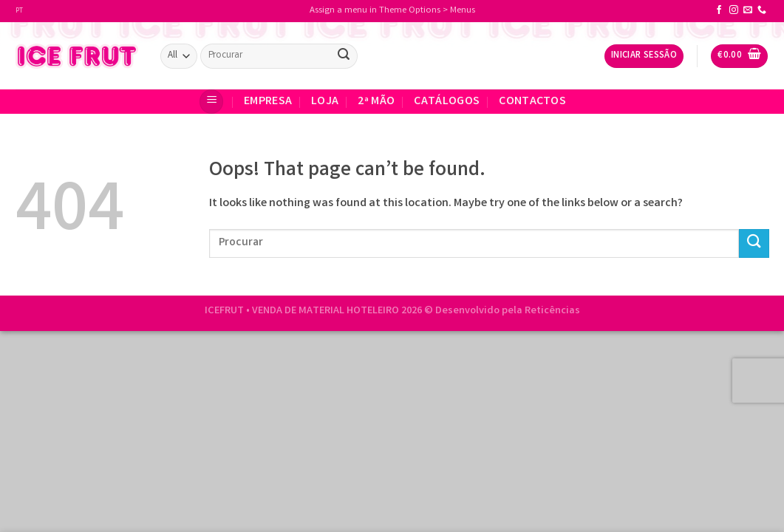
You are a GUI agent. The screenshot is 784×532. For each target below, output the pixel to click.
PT (19, 11)
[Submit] (344, 56)
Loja (325, 102)
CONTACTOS (532, 102)
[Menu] (211, 102)
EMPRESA (268, 102)
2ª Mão (376, 102)
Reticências (552, 311)
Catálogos (447, 102)
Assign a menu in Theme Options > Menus (392, 11)
